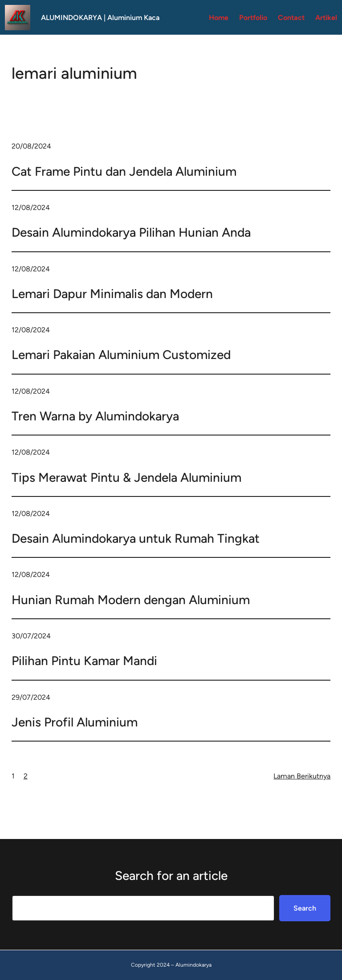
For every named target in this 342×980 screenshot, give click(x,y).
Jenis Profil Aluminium (75, 722)
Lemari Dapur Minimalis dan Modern (112, 294)
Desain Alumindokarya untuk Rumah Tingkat (136, 538)
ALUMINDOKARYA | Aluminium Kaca (100, 18)
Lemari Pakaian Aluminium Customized (121, 355)
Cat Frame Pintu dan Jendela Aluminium (124, 171)
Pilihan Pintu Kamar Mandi (84, 661)
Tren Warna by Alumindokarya (95, 416)
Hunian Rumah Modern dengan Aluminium (131, 600)
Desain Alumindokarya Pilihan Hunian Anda (131, 232)
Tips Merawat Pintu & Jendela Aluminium (126, 477)
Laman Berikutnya (302, 776)
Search (305, 908)
